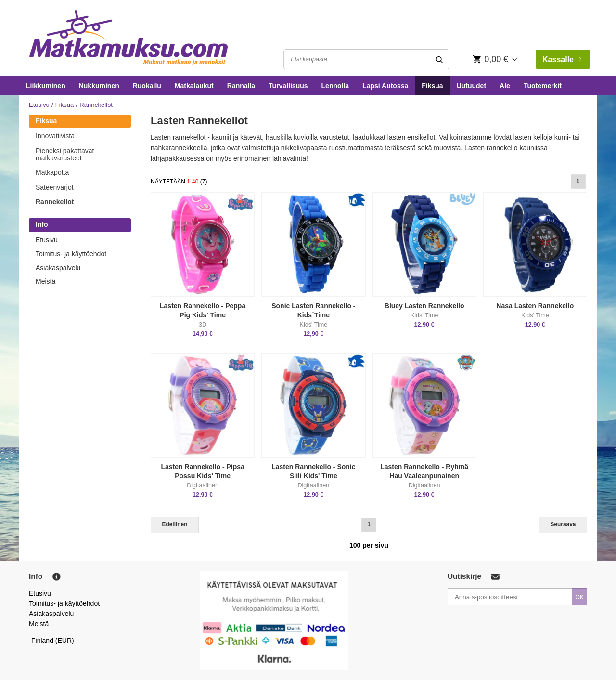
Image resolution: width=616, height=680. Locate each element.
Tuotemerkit (543, 86)
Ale (505, 86)
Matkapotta (52, 172)
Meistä (45, 281)
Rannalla (241, 86)
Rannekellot (55, 202)
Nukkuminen (99, 86)
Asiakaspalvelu (58, 268)
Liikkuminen (46, 86)
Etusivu (39, 105)
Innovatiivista (55, 136)
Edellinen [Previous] (175, 524)
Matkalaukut (194, 86)
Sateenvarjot (55, 187)
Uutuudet (471, 86)
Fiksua (432, 86)
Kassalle (562, 59)
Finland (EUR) (53, 641)
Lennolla (335, 86)
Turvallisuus (288, 86)
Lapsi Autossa (385, 86)
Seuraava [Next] (563, 524)
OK (579, 597)
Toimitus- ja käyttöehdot (71, 254)
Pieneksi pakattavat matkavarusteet (65, 154)
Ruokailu (147, 86)
